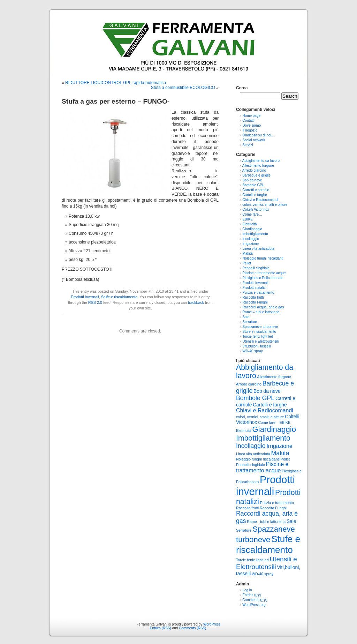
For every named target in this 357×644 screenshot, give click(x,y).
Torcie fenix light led (258, 336)
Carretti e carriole (256, 190)
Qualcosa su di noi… (258, 135)
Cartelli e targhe (255, 195)
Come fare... (268, 422)
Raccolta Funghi (255, 302)
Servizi (248, 145)
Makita (247, 253)
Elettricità (249, 224)
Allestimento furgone (258, 166)
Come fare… (252, 214)
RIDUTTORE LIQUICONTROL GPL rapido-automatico (116, 83)
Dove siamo (252, 125)
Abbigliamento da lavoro (261, 161)
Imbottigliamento (255, 234)
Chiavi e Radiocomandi (260, 200)
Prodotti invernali (85, 297)
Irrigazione (250, 244)
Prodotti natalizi (254, 288)
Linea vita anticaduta (258, 249)
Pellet (247, 263)
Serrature (250, 322)
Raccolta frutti (253, 297)
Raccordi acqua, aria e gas (263, 307)
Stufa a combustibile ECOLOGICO (183, 88)
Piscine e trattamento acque (264, 273)
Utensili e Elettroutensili (260, 341)
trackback (196, 302)
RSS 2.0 (95, 302)
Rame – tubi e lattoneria (261, 312)
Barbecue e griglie (256, 175)
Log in (247, 590)
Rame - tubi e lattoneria (266, 522)
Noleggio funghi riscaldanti (263, 258)
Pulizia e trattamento (258, 293)
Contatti (248, 121)
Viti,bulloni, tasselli (257, 346)
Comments (255, 600)
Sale (246, 317)
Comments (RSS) (192, 628)
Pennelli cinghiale (256, 268)
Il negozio (250, 130)
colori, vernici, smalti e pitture (265, 205)
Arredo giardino (254, 170)
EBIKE (247, 219)
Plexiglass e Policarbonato (263, 278)
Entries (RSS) (161, 628)
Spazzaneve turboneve (260, 327)
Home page (251, 116)
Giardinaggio (252, 229)
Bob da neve (252, 180)
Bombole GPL (253, 185)
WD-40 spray (252, 351)
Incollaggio (251, 239)
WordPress (212, 624)
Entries (252, 595)
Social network (254, 140)
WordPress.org (254, 605)
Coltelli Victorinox (256, 209)
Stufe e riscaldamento (119, 297)
